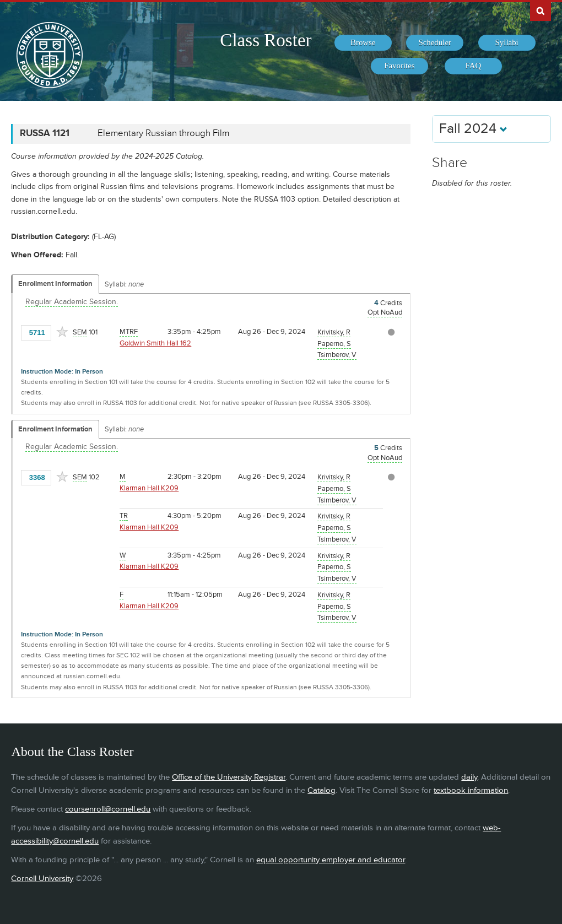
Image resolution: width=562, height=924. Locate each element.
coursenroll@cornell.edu (108, 809)
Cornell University (42, 879)
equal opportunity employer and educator (331, 860)
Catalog (321, 790)
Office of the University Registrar (229, 777)
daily (469, 777)
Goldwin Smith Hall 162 (155, 343)
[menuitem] (363, 43)
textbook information (471, 790)
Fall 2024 (473, 129)
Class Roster (266, 40)
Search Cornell (541, 10)
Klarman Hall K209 (149, 488)
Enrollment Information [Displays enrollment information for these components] (55, 284)
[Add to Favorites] (62, 332)
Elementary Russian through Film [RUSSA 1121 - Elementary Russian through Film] (163, 133)
